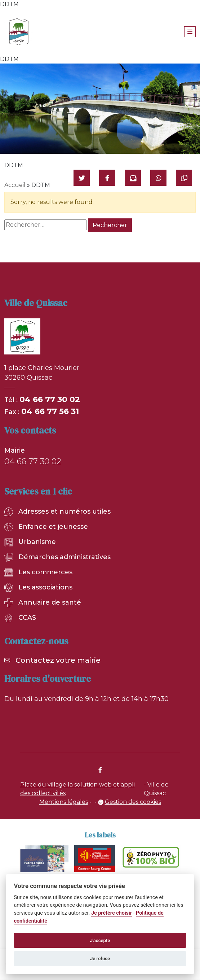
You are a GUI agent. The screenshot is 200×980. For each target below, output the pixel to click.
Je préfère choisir (112, 913)
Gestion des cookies (133, 802)
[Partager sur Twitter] (82, 178)
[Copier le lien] (184, 178)
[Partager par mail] (133, 178)
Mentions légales (64, 802)
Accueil (15, 185)
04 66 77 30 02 (50, 399)
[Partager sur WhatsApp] (158, 178)
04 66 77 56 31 (50, 411)
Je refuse (100, 959)
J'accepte (100, 940)
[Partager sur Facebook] (107, 178)
